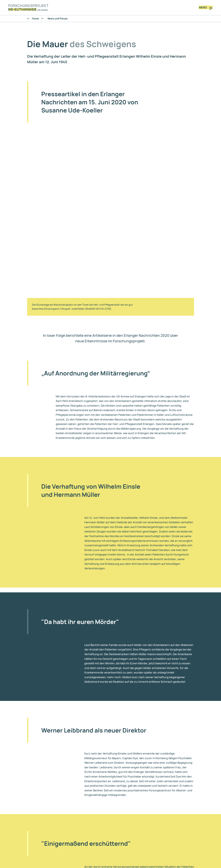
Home (35, 20)
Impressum (129, 834)
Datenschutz (108, 834)
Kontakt (90, 834)
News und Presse (56, 20)
